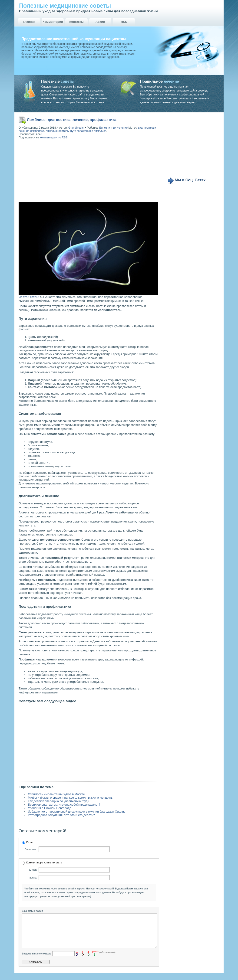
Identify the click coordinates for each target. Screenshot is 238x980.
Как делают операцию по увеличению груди (59, 801)
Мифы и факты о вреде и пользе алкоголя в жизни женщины (71, 798)
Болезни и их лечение (113, 128)
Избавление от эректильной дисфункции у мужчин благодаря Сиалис (77, 812)
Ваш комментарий (32, 911)
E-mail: (33, 870)
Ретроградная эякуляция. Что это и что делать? (61, 815)
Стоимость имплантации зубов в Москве (56, 794)
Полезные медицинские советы (65, 6)
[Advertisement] (48, 171)
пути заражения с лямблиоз (88, 131)
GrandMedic (76, 128)
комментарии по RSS (54, 137)
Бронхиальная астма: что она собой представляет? (64, 805)
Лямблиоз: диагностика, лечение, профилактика (72, 120)
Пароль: (32, 878)
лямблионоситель (57, 131)
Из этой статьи (29, 297)
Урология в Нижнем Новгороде (50, 808)
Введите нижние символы (37, 960)
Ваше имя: (31, 849)
